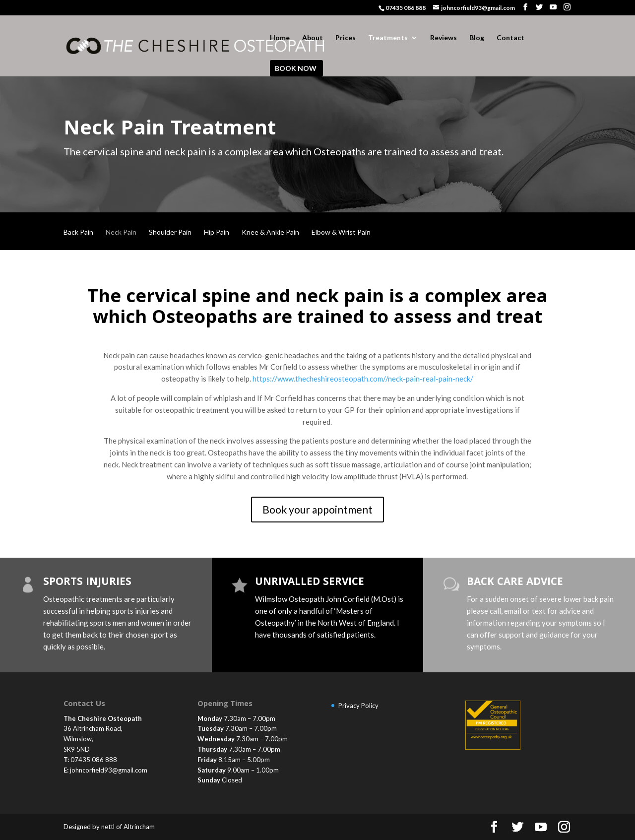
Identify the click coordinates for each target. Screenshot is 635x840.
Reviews (444, 38)
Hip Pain (217, 232)
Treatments (388, 38)
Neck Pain (121, 232)
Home (280, 38)
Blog (477, 38)
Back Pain (78, 232)
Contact (510, 38)
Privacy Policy (358, 706)
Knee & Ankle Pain (270, 232)
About (313, 38)
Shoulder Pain (170, 232)
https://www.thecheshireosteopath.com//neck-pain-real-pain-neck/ (363, 379)
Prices (346, 38)
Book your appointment (317, 509)
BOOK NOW (296, 69)
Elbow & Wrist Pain (341, 232)
